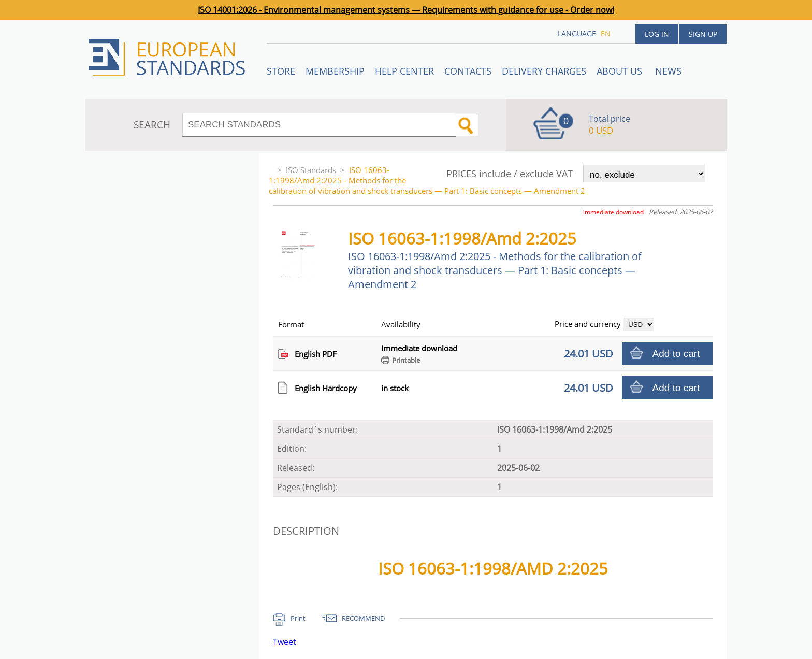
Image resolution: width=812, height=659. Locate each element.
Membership (335, 71)
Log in (657, 34)
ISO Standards (311, 170)
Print (298, 618)
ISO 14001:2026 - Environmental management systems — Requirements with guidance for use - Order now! (406, 10)
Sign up (703, 34)
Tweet (285, 642)
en (606, 33)
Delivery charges (544, 71)
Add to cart (676, 354)
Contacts (468, 71)
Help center (404, 71)
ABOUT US (621, 71)
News (668, 71)
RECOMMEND (363, 618)
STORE (281, 71)
